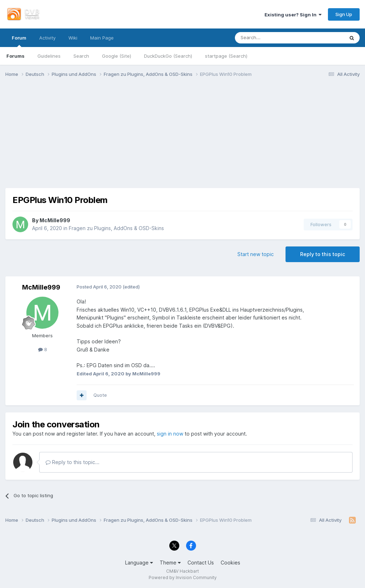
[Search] (272, 38)
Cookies (230, 563)
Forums (16, 56)
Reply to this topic (323, 254)
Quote (100, 395)
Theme (170, 563)
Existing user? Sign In (293, 15)
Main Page (102, 38)
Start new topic (256, 254)
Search (81, 56)
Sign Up (344, 14)
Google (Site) (117, 56)
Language (139, 563)
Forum (19, 41)
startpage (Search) (226, 56)
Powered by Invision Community (183, 577)
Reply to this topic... (73, 462)
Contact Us (201, 563)
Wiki (73, 38)
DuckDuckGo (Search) (168, 56)
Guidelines (49, 56)
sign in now (170, 434)
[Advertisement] (182, 138)
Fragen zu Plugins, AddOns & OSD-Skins (116, 228)
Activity (47, 38)
